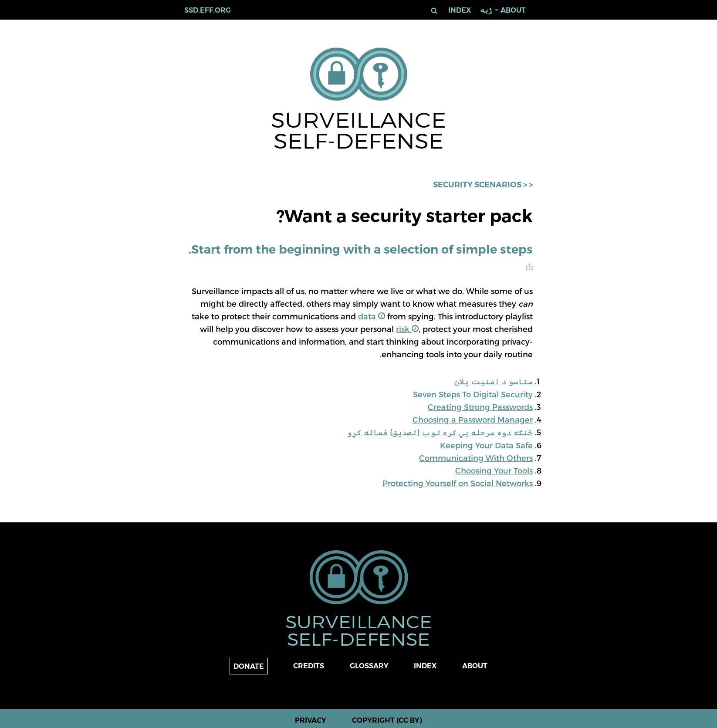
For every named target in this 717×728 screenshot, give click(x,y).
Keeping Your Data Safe (486, 445)
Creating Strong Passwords (480, 407)
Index (460, 10)
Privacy (311, 720)
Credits (309, 666)
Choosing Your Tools (494, 470)
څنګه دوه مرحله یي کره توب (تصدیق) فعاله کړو (440, 432)
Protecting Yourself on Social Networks (458, 483)
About (513, 10)
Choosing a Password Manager (473, 419)
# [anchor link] (529, 267)
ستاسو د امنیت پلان (494, 381)
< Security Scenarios (480, 185)
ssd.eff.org (208, 10)
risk (407, 329)
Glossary (369, 666)
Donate (249, 666)
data (372, 316)
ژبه (486, 10)
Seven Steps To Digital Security (473, 394)
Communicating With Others (476, 458)
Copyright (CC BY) (387, 720)
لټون (433, 11)
